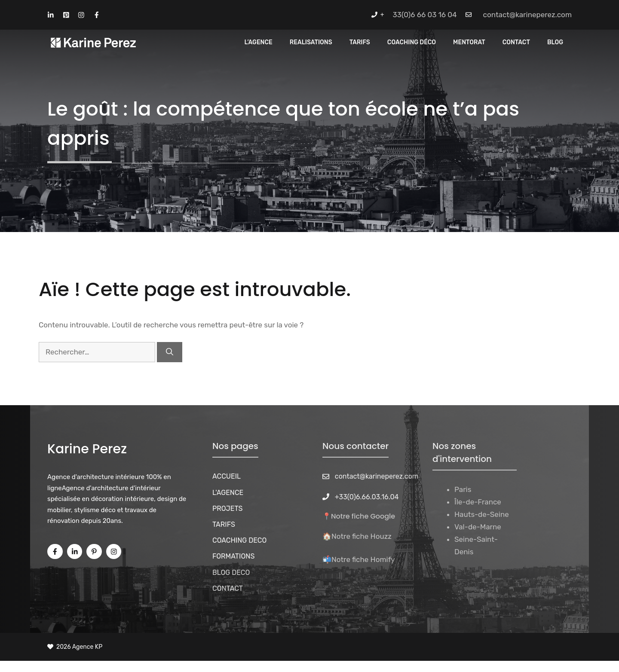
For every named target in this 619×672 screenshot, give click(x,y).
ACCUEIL (227, 476)
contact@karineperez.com (527, 15)
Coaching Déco (412, 42)
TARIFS (224, 524)
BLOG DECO (231, 573)
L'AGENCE (228, 493)
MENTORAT (469, 42)
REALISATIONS (311, 42)
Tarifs (360, 42)
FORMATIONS (233, 556)
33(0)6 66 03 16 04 (425, 15)
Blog (555, 42)
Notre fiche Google (363, 516)
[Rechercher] (170, 352)
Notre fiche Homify (363, 559)
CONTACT (516, 42)
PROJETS (228, 509)
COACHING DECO (239, 540)
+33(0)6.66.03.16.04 (367, 497)
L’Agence (259, 42)
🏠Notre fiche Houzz (357, 536)
